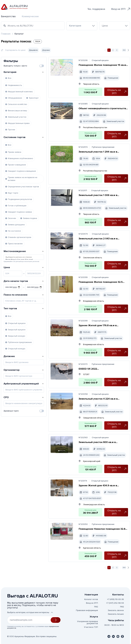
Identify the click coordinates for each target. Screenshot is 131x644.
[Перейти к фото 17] (71, 161)
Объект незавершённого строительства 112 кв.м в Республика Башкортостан (103, 109)
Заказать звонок (116, 610)
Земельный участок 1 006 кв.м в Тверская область (98, 196)
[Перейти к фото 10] (60, 161)
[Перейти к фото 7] (56, 161)
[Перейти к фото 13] (65, 161)
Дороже (46, 50)
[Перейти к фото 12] (63, 161)
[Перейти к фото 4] (52, 161)
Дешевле (33, 50)
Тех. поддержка (96, 9)
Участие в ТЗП (91, 627)
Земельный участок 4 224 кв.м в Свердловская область (98, 408)
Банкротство (8, 16)
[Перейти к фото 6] (55, 161)
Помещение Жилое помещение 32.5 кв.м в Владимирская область (101, 290)
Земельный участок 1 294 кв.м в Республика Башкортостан (98, 153)
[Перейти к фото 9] (59, 161)
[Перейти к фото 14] (66, 161)
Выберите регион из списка (24, 257)
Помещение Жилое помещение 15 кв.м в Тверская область (103, 65)
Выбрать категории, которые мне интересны (30, 612)
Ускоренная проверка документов (88, 622)
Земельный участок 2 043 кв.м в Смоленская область (98, 246)
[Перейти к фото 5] (53, 161)
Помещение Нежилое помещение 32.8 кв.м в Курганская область (102, 545)
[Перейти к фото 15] (68, 161)
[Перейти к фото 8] (58, 161)
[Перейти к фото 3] (60, 298)
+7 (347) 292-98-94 (115, 603)
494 (124, 50)
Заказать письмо (116, 614)
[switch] (42, 66)
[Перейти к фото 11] (62, 161)
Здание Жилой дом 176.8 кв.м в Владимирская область (98, 334)
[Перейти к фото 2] (58, 298)
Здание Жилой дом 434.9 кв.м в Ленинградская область (98, 501)
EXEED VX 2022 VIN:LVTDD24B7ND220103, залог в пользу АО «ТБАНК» (99, 377)
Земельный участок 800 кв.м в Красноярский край (97, 451)
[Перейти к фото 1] (57, 298)
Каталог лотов (91, 599)
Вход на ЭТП (121, 9)
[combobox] (82, 26)
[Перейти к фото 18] (72, 161)
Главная (6, 34)
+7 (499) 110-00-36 (115, 599)
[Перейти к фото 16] (69, 161)
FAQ (96, 607)
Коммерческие (30, 16)
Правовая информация (87, 610)
